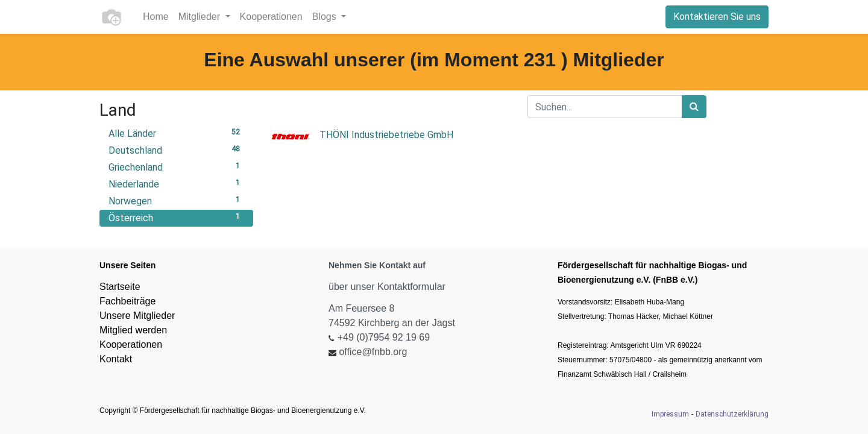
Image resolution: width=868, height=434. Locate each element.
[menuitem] (156, 17)
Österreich (176, 217)
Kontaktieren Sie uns (717, 17)
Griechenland (176, 167)
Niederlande (176, 184)
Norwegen (176, 200)
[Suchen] (694, 107)
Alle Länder (176, 133)
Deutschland (176, 150)
